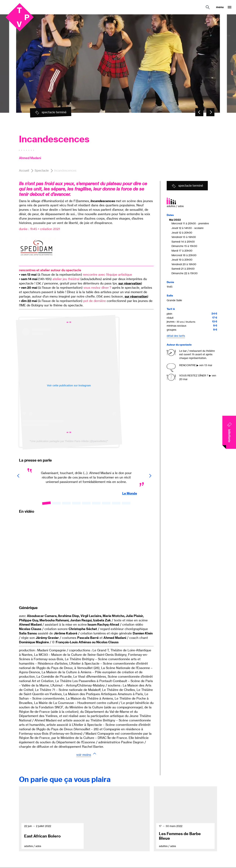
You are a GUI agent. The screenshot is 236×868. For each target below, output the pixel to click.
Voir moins (84, 755)
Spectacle (42, 171)
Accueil (24, 171)
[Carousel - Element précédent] (199, 112)
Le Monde (130, 493)
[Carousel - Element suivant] (210, 112)
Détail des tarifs (176, 336)
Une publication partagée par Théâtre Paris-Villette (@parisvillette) (69, 441)
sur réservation (130, 283)
